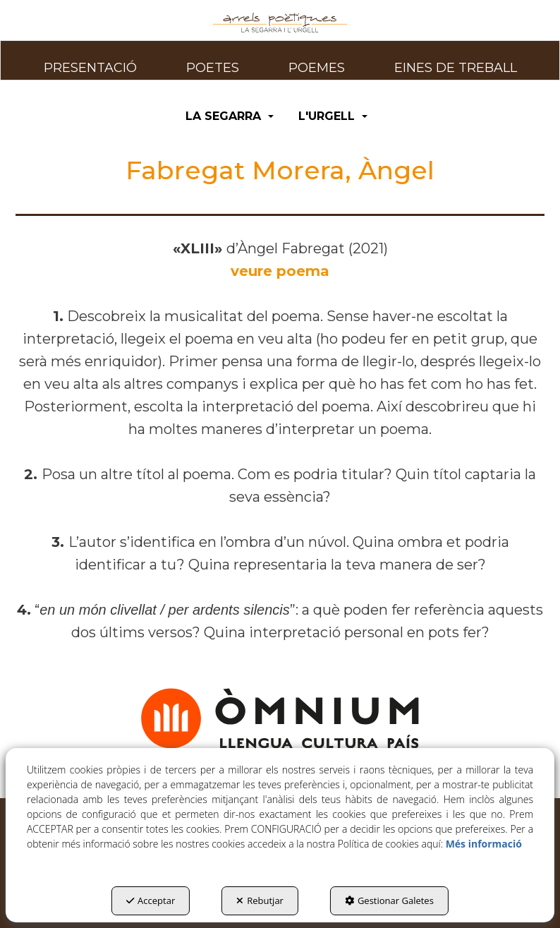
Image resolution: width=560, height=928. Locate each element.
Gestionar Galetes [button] (389, 900)
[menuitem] (90, 60)
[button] (280, 23)
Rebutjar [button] (260, 900)
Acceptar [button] (151, 900)
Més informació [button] (484, 844)
